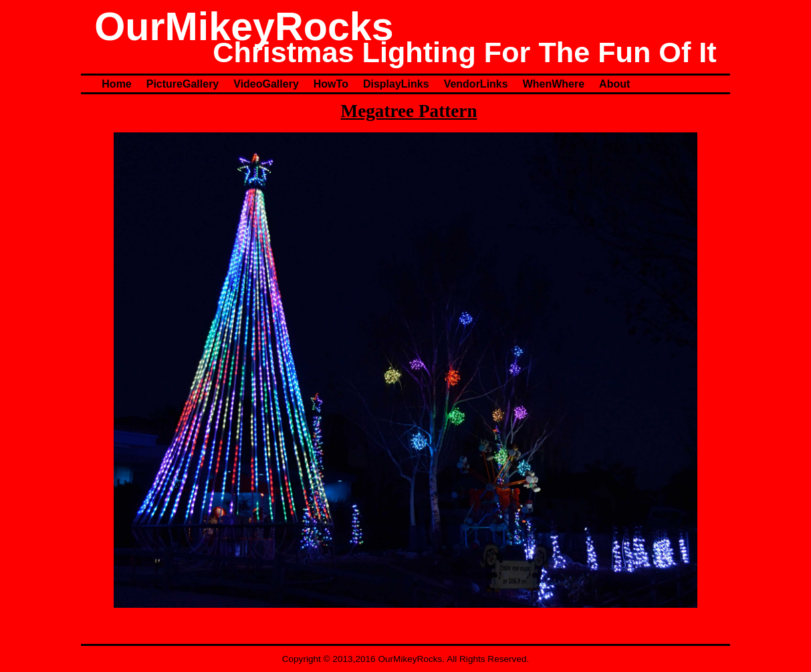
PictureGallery (183, 84)
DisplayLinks (396, 84)
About (614, 84)
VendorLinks (476, 84)
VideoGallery (266, 84)
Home (116, 84)
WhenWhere (554, 84)
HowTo (331, 84)
